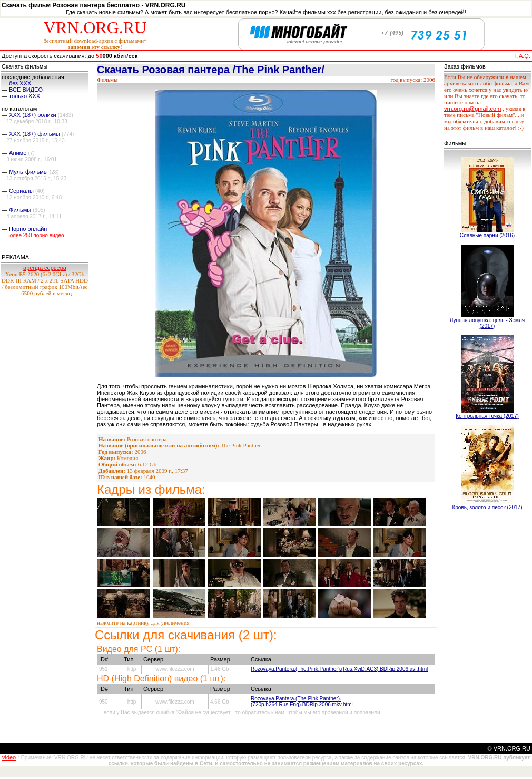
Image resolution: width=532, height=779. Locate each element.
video (9, 757)
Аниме (18, 153)
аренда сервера (45, 268)
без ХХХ (20, 83)
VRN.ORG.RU (95, 27)
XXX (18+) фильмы (35, 134)
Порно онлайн (28, 229)
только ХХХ (24, 96)
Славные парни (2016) (487, 235)
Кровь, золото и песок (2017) (487, 507)
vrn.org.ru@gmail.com (472, 109)
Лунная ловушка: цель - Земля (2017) (487, 323)
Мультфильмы (28, 172)
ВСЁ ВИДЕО (26, 90)
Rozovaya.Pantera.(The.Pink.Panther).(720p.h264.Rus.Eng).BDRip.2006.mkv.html (302, 702)
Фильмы (20, 210)
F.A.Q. (522, 56)
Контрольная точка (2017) (487, 416)
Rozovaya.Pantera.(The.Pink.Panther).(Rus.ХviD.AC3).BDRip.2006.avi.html (339, 669)
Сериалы (21, 191)
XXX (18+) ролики (33, 115)
